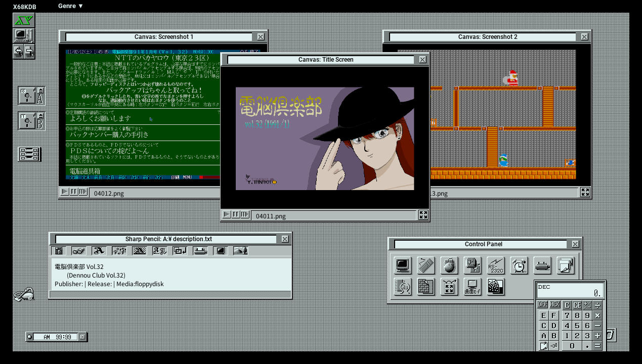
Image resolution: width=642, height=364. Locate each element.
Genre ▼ (71, 6)
